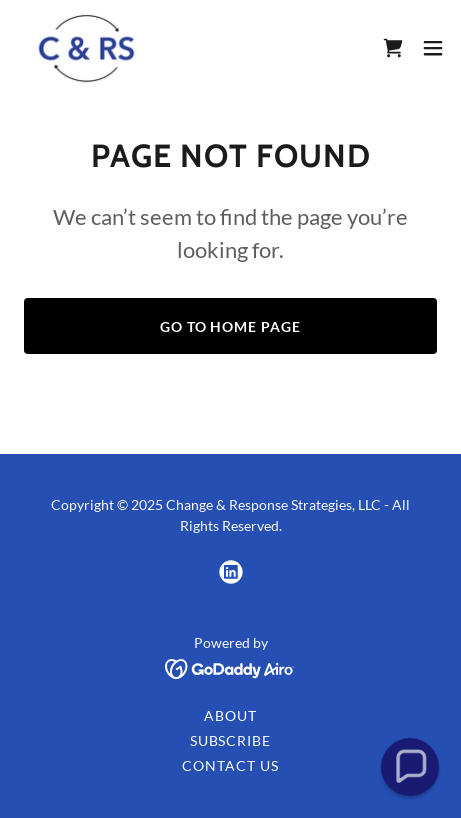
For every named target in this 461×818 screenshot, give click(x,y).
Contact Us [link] (230, 765)
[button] (433, 48)
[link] (87, 48)
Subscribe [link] (231, 740)
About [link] (230, 715)
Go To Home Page (231, 326)
